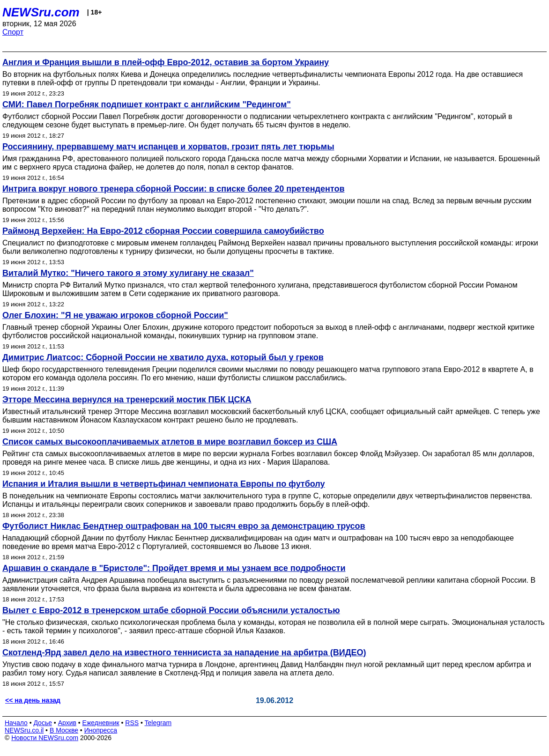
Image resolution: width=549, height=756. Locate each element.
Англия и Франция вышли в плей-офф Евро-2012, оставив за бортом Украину (166, 62)
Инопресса (101, 730)
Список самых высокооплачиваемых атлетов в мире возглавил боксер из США (170, 442)
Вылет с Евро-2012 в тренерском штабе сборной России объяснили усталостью (171, 610)
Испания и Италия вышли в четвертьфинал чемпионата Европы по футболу (164, 484)
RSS (132, 723)
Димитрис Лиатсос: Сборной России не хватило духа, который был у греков (163, 357)
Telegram (158, 723)
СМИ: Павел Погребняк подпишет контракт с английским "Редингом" (147, 104)
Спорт (13, 32)
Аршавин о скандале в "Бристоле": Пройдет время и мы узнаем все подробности (174, 568)
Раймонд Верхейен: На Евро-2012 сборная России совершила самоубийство (163, 231)
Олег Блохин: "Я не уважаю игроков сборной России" (115, 315)
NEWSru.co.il (24, 730)
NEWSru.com (41, 12)
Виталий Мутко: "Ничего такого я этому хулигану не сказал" (128, 273)
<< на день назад (33, 700)
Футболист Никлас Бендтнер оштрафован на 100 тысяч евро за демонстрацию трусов (184, 526)
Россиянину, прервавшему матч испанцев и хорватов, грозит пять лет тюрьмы (168, 147)
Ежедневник (101, 723)
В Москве (64, 730)
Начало (16, 723)
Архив (67, 723)
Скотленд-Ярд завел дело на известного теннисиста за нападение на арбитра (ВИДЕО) (184, 652)
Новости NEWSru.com (45, 738)
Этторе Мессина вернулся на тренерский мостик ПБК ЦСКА (127, 400)
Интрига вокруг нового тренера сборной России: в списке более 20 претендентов (173, 189)
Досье (43, 723)
